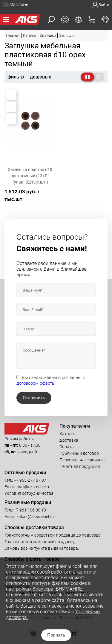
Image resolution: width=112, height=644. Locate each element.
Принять (56, 635)
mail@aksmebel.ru (33, 487)
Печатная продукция (80, 466)
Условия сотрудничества (29, 493)
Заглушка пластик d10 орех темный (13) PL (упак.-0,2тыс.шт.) (30, 176)
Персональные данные (82, 460)
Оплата (67, 447)
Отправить (34, 398)
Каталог (67, 434)
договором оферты (36, 383)
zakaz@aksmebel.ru (35, 517)
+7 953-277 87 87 (30, 480)
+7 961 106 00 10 (30, 510)
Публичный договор (79, 453)
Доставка (69, 440)
